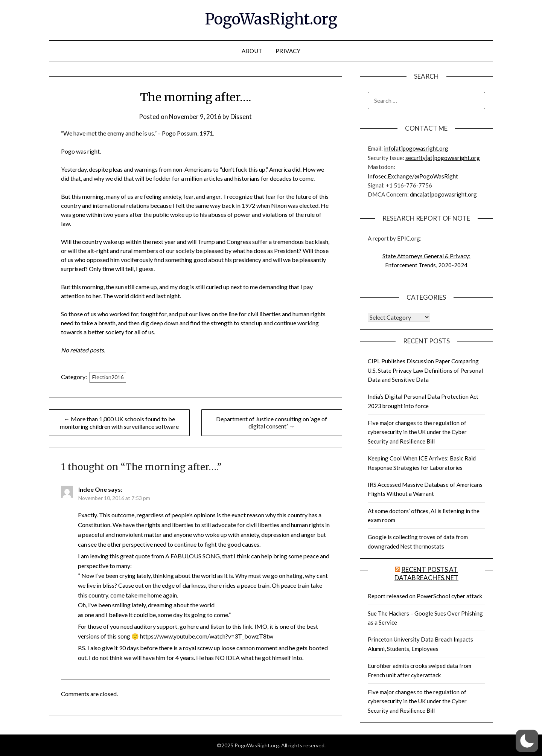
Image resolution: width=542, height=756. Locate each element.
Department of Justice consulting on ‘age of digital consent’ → (272, 422)
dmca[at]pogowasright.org (443, 194)
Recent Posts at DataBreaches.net (426, 574)
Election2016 (108, 377)
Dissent (241, 117)
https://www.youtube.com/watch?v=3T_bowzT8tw (207, 636)
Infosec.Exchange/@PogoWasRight (413, 176)
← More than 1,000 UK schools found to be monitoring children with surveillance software (119, 423)
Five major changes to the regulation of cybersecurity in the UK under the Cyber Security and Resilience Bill (417, 432)
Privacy (288, 51)
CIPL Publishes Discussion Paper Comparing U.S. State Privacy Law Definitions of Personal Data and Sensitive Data (425, 370)
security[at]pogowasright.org (443, 158)
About (252, 51)
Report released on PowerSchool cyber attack (425, 596)
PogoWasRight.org (271, 19)
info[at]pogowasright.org (416, 148)
